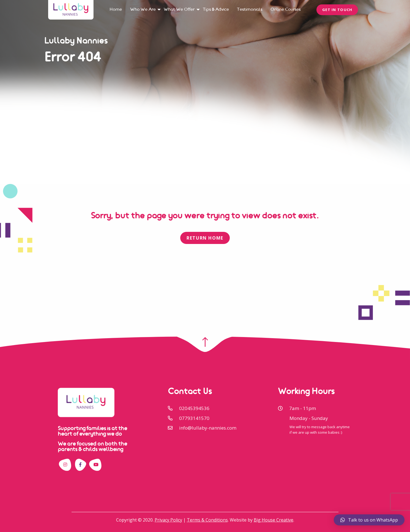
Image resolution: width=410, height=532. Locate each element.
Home (116, 10)
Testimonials (250, 10)
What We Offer (179, 10)
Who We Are (143, 10)
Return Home (205, 238)
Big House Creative (274, 520)
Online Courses (285, 10)
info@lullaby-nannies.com (208, 428)
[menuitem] (116, 10)
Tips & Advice (216, 10)
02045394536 (194, 408)
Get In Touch (337, 10)
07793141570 (194, 418)
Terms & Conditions (207, 520)
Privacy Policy (168, 520)
